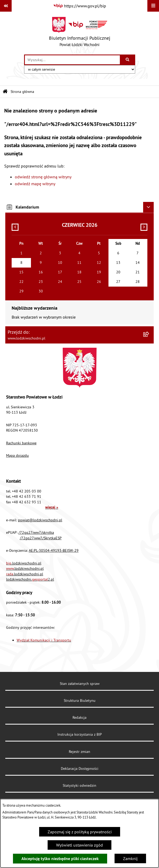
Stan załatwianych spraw (80, 684)
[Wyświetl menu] (153, 6)
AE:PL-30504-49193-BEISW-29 (54, 550)
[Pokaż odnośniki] (6, 6)
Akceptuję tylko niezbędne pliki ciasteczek (60, 859)
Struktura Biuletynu (80, 700)
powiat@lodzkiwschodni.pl (40, 520)
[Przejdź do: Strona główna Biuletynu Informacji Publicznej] (5, 92)
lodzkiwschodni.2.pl (30, 579)
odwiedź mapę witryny (35, 184)
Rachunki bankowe (21, 443)
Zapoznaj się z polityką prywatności (80, 832)
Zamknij (130, 858)
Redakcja (79, 717)
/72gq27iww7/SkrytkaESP (41, 538)
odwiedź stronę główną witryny (43, 177)
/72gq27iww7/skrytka (36, 532)
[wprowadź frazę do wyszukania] (72, 60)
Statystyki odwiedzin (79, 785)
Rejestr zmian (79, 752)
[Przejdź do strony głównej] (80, 33)
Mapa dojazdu (17, 455)
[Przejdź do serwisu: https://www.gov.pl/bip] (79, 6)
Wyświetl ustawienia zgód (79, 845)
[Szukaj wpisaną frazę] (128, 60)
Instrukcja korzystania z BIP (80, 734)
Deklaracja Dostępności (80, 768)
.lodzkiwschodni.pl (24, 563)
